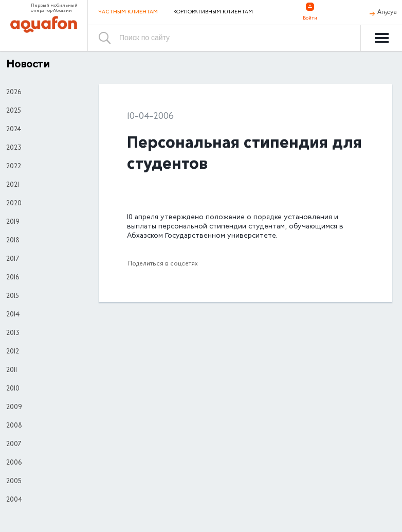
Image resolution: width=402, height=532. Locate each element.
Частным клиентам (128, 12)
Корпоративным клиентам (213, 12)
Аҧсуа (387, 12)
